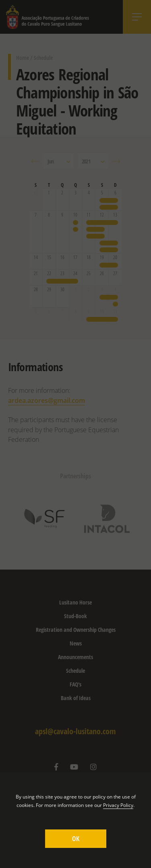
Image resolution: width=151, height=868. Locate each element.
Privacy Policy (118, 805)
